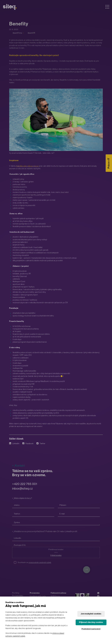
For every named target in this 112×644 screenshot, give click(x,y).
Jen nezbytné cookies (91, 614)
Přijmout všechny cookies (91, 622)
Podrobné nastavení (91, 629)
